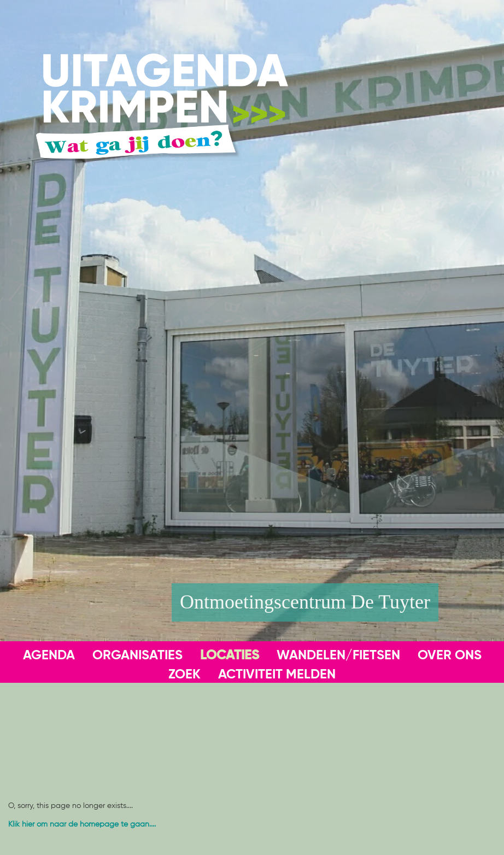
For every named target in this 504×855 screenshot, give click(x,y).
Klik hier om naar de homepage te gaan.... (82, 824)
